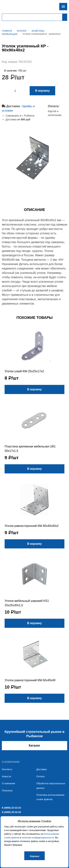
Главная (7, 31)
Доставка (42, 769)
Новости (6, 776)
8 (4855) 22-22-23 (11, 808)
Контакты (7, 769)
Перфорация (10, 34)
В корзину (42, 91)
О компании (8, 783)
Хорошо (34, 856)
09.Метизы (38, 31)
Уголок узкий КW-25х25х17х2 (24, 371)
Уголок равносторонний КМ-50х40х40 (30, 680)
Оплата (41, 776)
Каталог (22, 31)
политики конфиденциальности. (38, 838)
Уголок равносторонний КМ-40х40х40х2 (32, 526)
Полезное (7, 791)
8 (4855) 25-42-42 (11, 812)
